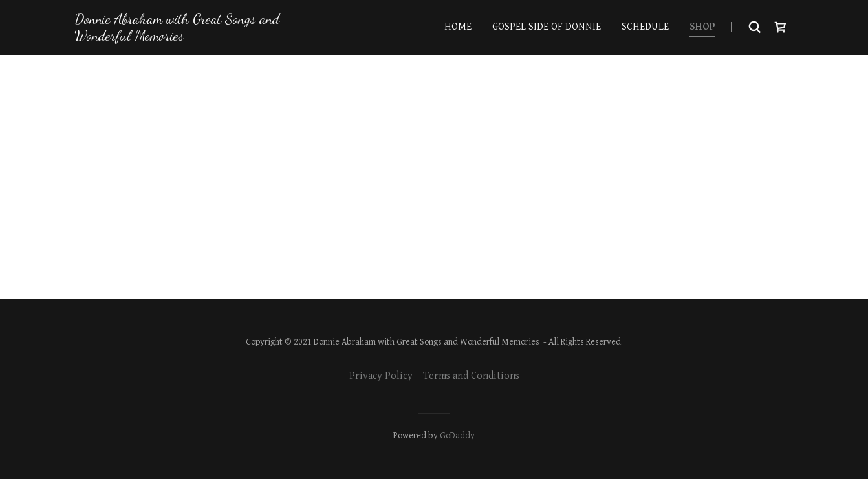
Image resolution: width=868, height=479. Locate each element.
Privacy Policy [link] (381, 376)
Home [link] (458, 27)
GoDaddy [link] (457, 436)
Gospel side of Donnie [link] (547, 27)
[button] (781, 27)
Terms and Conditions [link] (471, 376)
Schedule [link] (645, 27)
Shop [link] (702, 27)
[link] (183, 37)
